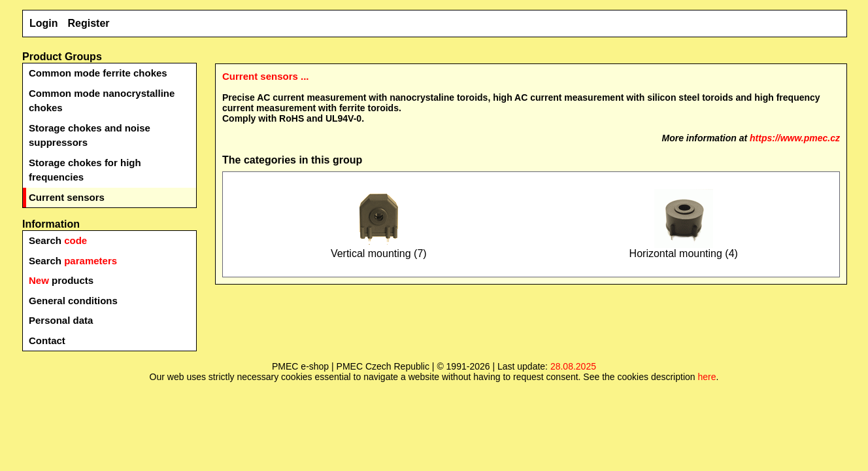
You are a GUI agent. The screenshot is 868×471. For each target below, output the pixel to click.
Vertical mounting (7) (379, 249)
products (61, 280)
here (707, 377)
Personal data (61, 320)
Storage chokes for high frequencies (85, 170)
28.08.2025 (573, 366)
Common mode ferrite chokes (98, 73)
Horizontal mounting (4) (684, 249)
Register (89, 23)
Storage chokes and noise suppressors (90, 135)
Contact (47, 340)
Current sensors (67, 197)
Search (58, 240)
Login (44, 23)
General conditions (73, 301)
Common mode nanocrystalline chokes (102, 101)
